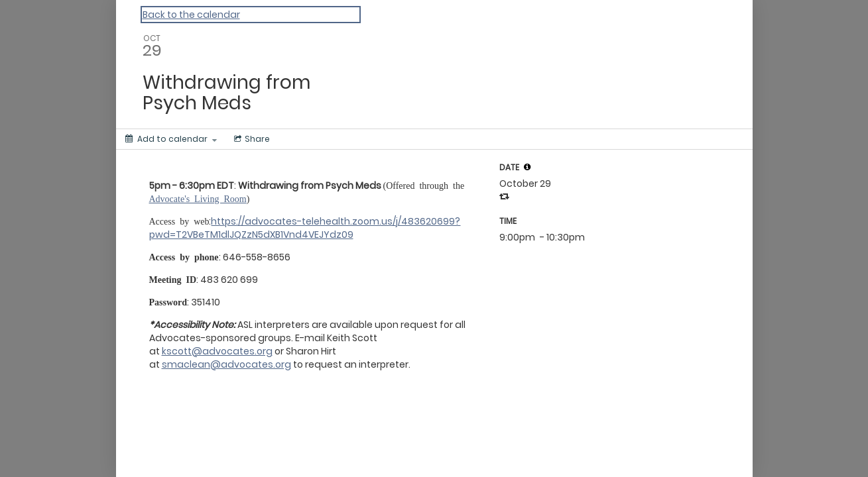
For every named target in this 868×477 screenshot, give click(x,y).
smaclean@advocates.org (226, 364)
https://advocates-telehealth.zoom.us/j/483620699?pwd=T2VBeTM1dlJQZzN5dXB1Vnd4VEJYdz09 (305, 228)
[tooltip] (527, 167)
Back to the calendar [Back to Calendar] (191, 15)
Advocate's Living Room (198, 198)
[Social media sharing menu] (251, 139)
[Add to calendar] (171, 139)
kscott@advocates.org (217, 351)
